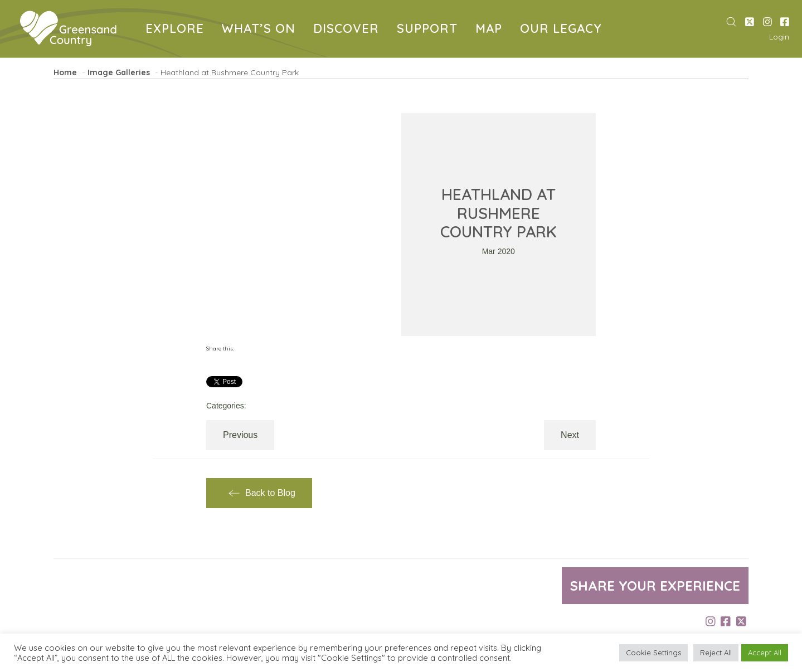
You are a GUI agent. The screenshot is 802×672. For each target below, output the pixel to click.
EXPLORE (177, 30)
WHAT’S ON (261, 30)
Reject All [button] (716, 652)
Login (779, 37)
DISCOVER (348, 30)
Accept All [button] (765, 652)
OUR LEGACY (563, 30)
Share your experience (655, 586)
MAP (491, 30)
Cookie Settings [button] (653, 652)
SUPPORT (429, 30)
